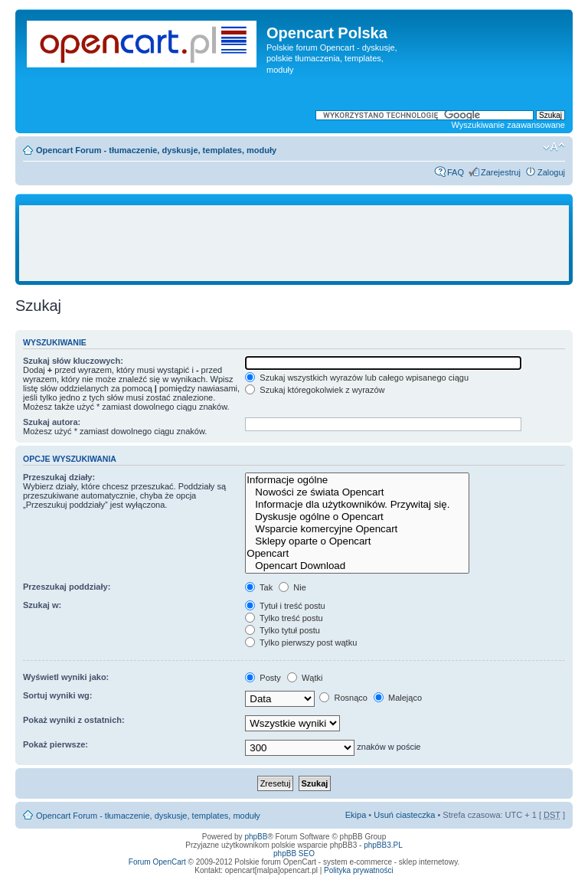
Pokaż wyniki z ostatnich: (74, 720)
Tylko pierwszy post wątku (301, 643)
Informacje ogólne (357, 480)
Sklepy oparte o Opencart (357, 541)
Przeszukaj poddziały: (67, 587)
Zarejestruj (501, 172)
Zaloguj (551, 172)
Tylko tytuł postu (283, 630)
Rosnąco (343, 698)
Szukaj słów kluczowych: (73, 361)
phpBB (256, 837)
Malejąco (398, 698)
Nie (292, 587)
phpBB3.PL (383, 845)
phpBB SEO (294, 853)
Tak (259, 587)
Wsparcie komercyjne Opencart (357, 529)
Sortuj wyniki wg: (57, 695)
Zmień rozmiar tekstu (554, 147)
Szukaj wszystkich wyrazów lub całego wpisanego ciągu (357, 378)
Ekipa (356, 815)
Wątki (305, 678)
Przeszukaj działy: (59, 477)
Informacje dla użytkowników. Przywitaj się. (357, 505)
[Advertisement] (302, 244)
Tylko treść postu (284, 618)
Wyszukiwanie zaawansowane (508, 125)
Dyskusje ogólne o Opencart (357, 517)
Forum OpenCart (157, 862)
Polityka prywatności (359, 870)
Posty (263, 678)
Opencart (357, 554)
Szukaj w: (42, 605)
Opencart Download (357, 566)
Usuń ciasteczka (404, 815)
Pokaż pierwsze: (56, 744)
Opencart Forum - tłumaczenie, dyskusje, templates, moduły (156, 150)
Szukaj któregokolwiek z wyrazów (315, 390)
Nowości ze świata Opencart (357, 492)
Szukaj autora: (52, 422)
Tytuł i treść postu (285, 606)
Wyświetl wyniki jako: (66, 677)
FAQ (456, 172)
